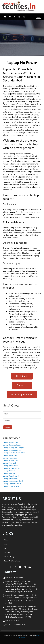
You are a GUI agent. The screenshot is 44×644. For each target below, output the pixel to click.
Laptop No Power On (11, 466)
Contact (7, 552)
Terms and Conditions (12, 561)
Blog (6, 544)
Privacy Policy (9, 557)
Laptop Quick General (11, 476)
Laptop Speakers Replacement (14, 453)
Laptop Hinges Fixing (11, 442)
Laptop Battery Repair (11, 460)
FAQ (6, 548)
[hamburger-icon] (38, 17)
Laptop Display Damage (12, 468)
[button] (22, 376)
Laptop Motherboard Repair (13, 481)
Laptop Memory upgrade (12, 450)
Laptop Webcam (9, 471)
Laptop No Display (10, 455)
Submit (8, 427)
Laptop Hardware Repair (12, 445)
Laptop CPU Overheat (11, 486)
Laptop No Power (9, 473)
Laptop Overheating (10, 479)
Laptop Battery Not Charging (14, 448)
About (6, 540)
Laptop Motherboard (11, 458)
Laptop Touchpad (9, 463)
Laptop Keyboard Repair (12, 484)
